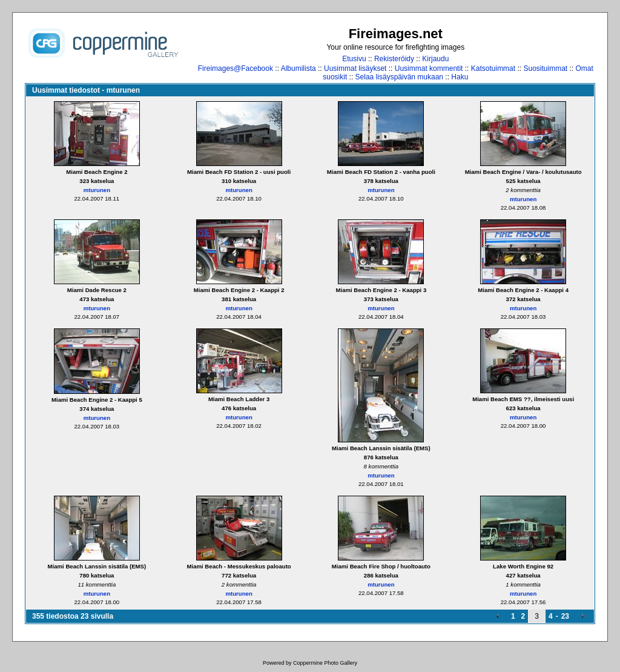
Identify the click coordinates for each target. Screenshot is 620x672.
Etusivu (354, 59)
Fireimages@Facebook (236, 68)
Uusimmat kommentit (429, 68)
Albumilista (298, 68)
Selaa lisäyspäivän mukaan (399, 77)
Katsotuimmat (493, 68)
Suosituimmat (545, 68)
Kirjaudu (435, 59)
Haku (460, 77)
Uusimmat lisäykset (355, 68)
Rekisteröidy (394, 59)
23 (565, 616)
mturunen (97, 190)
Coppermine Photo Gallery (325, 663)
